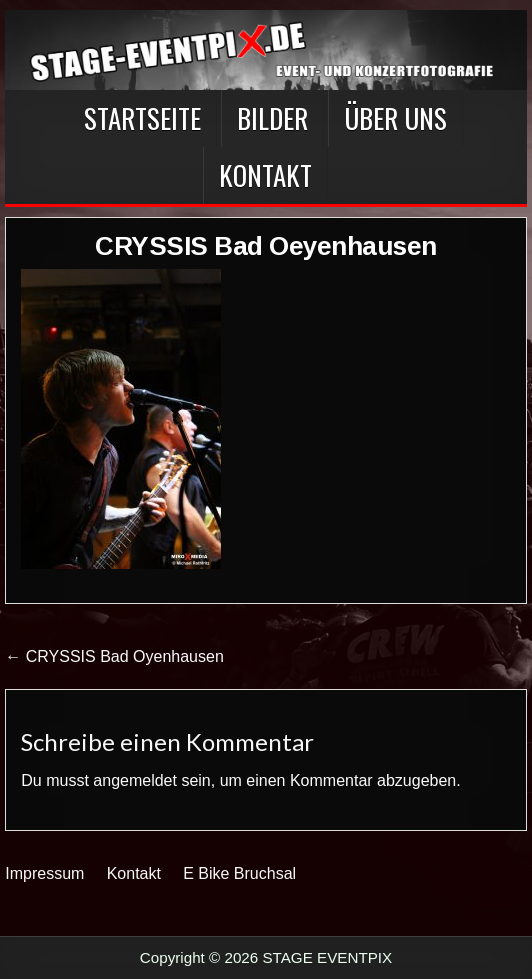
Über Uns (395, 118)
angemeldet (135, 780)
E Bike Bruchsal (239, 873)
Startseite (142, 118)
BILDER (272, 118)
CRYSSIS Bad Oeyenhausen (266, 246)
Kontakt (265, 175)
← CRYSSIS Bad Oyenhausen (114, 656)
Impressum (44, 873)
